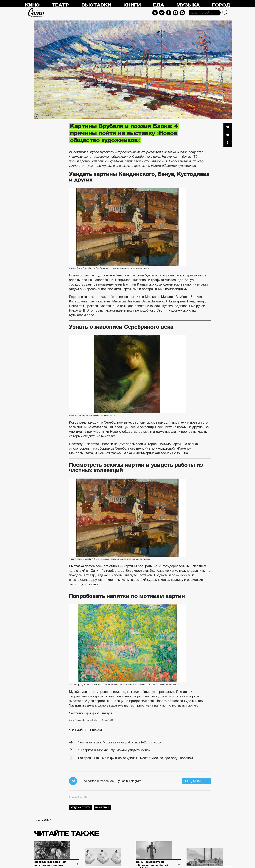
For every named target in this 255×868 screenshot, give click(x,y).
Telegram (155, 13)
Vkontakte (162, 13)
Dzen (175, 13)
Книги (132, 5)
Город (221, 5)
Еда (158, 5)
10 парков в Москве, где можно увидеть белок (114, 750)
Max (182, 13)
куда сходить (81, 808)
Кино (32, 5)
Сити (36, 13)
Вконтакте (228, 135)
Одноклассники (228, 143)
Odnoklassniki (169, 13)
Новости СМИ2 (42, 820)
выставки (102, 808)
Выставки (96, 5)
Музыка (188, 5)
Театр (60, 5)
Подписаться (196, 781)
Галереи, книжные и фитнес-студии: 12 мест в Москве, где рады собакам (135, 758)
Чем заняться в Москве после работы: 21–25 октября (120, 742)
